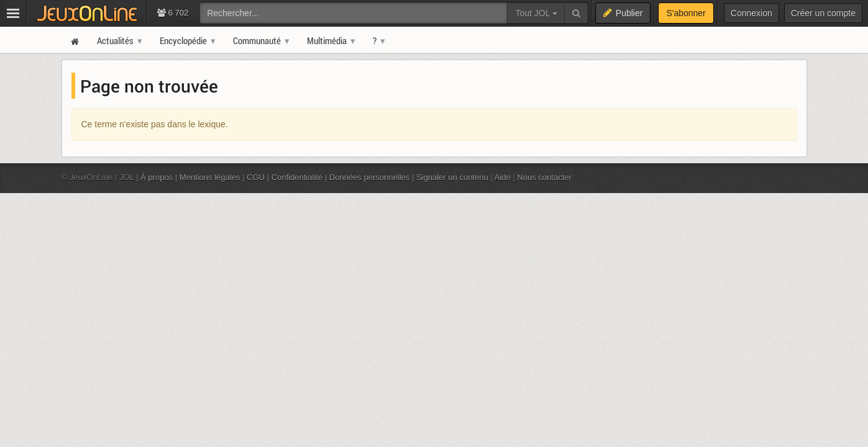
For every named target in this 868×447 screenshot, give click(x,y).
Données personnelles (370, 177)
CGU (256, 177)
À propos (157, 177)
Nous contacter (544, 177)
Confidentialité (297, 177)
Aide (503, 177)
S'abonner (686, 13)
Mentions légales (210, 177)
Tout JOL (536, 13)
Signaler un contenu (452, 177)
